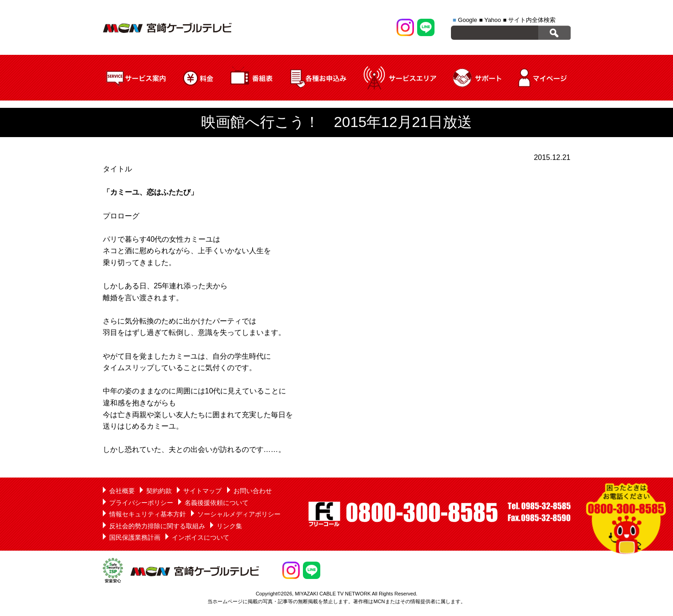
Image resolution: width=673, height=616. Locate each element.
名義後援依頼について (217, 503)
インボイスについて (201, 537)
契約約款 (159, 491)
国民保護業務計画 (135, 537)
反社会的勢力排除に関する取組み (157, 526)
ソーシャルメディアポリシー (239, 514)
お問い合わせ (253, 491)
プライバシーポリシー (141, 503)
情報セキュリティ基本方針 (148, 514)
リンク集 (229, 526)
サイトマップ (202, 491)
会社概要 (122, 491)
